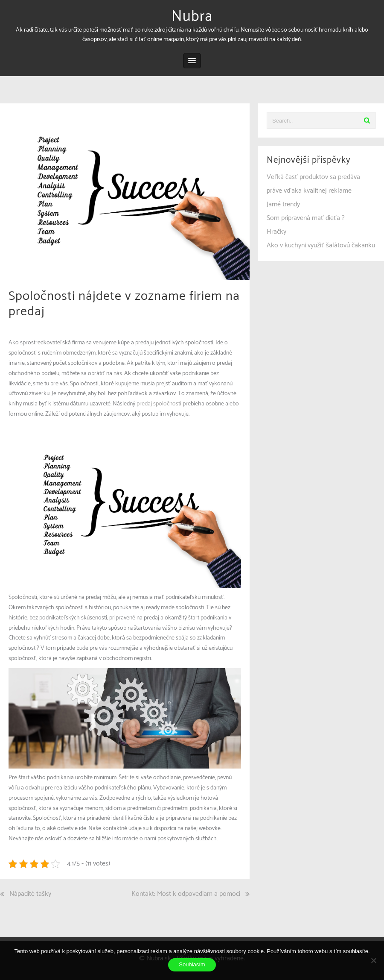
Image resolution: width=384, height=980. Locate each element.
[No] (373, 960)
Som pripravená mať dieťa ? (306, 218)
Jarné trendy (283, 204)
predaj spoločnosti (159, 404)
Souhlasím (192, 964)
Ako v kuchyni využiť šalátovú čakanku (321, 245)
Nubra (192, 17)
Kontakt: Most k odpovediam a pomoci (186, 894)
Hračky (276, 232)
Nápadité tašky (30, 894)
